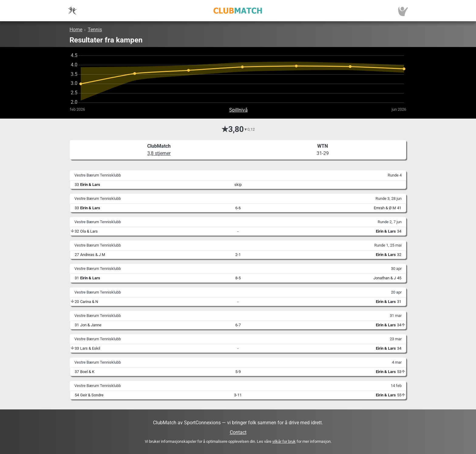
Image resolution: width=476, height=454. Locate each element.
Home (76, 30)
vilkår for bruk (284, 441)
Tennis (95, 30)
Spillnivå (238, 110)
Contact (238, 432)
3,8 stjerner (159, 153)
